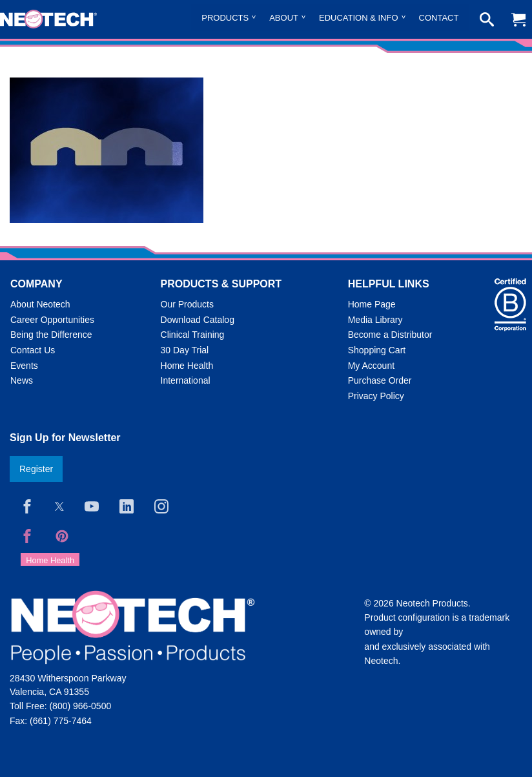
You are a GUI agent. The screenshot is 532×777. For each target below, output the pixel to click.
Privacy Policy (376, 396)
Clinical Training (193, 335)
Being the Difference (51, 335)
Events (24, 366)
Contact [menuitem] (439, 18)
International (186, 380)
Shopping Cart (377, 350)
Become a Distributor (390, 335)
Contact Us (33, 350)
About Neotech (40, 304)
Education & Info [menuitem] (359, 18)
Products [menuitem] (225, 18)
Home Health (187, 366)
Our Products (187, 304)
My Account (371, 366)
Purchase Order (380, 380)
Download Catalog (198, 320)
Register (36, 469)
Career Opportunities (52, 320)
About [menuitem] (284, 18)
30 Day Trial (185, 350)
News (22, 380)
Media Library (375, 320)
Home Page (372, 304)
